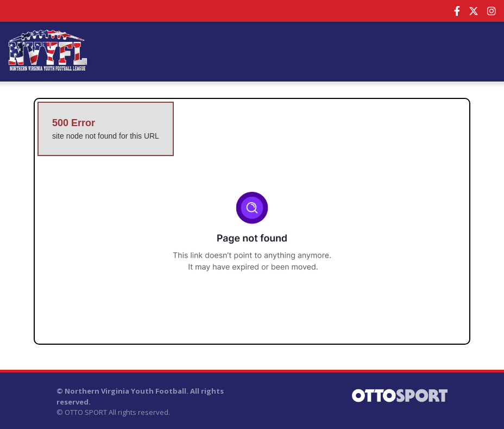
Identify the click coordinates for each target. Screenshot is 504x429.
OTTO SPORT (86, 412)
